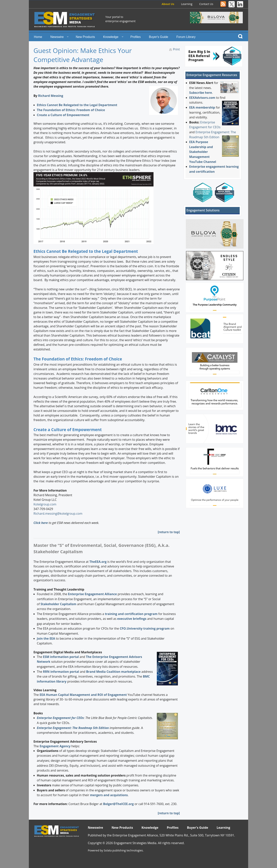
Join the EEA (46, 638)
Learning (187, 4)
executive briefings (132, 619)
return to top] (169, 532)
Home (38, 37)
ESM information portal (61, 657)
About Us (168, 4)
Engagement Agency (55, 746)
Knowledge (111, 37)
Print (176, 49)
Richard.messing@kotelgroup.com (58, 514)
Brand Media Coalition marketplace (113, 672)
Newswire (57, 37)
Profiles (136, 37)
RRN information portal (61, 672)
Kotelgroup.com (45, 504)
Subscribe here (201, 93)
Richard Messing (51, 96)
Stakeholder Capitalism (58, 604)
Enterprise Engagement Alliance (92, 594)
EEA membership (202, 107)
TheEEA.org (98, 562)
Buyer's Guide (159, 37)
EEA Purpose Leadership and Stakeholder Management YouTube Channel (203, 152)
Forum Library (186, 37)
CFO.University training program (145, 628)
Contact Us (206, 4)
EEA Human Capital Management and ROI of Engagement (83, 695)
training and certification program (131, 614)
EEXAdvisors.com (202, 98)
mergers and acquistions (109, 795)
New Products (85, 37)
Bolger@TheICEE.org (118, 804)
